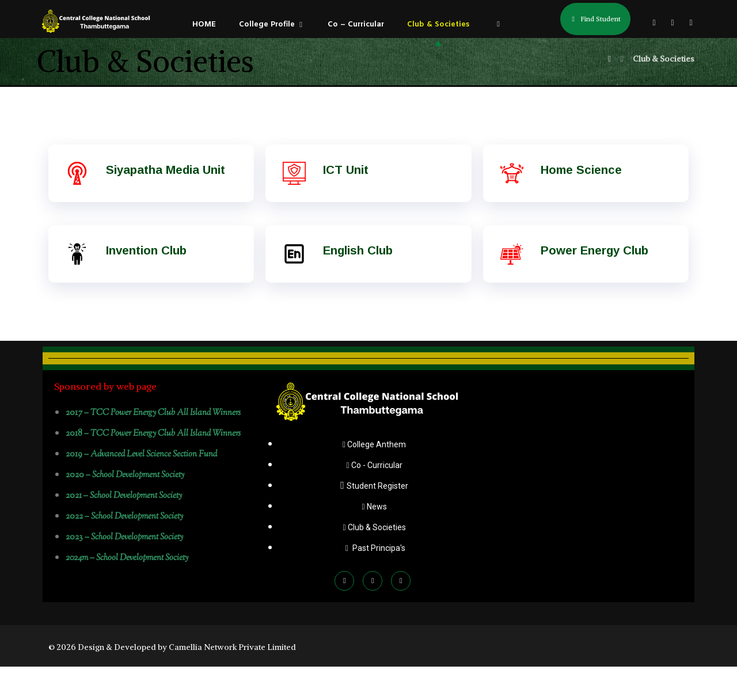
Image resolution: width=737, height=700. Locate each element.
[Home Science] (512, 207)
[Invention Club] (77, 287)
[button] (654, 22)
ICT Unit (346, 203)
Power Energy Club (594, 284)
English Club (358, 284)
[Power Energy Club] (512, 287)
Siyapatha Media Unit (165, 203)
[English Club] (294, 287)
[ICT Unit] (294, 207)
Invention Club (146, 284)
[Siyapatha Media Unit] (77, 207)
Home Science (580, 203)
